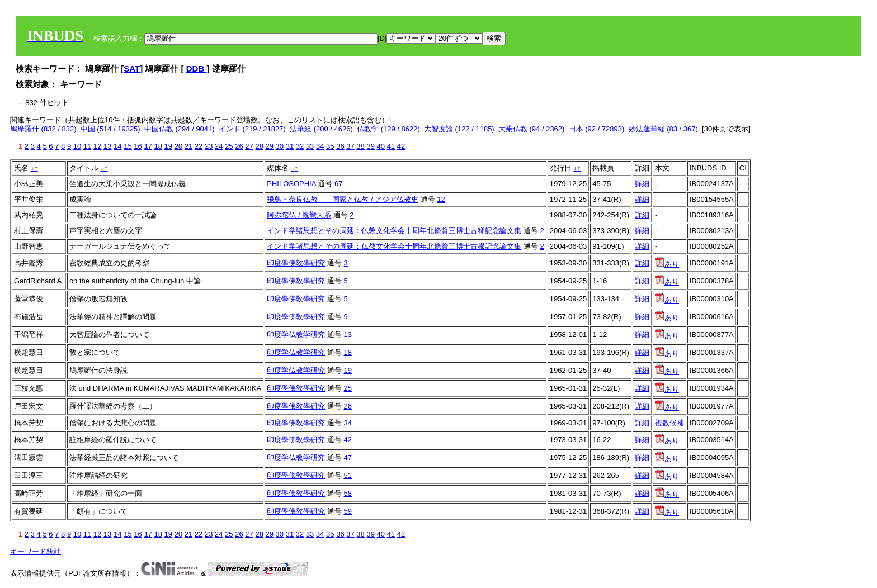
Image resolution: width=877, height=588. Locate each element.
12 (97, 146)
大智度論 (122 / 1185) (459, 129)
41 (391, 146)
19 (168, 146)
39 (370, 146)
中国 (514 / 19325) (110, 129)
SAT (132, 68)
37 (350, 146)
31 (290, 146)
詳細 (642, 184)
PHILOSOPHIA (291, 184)
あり (667, 264)
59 (348, 511)
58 (348, 493)
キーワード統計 (36, 551)
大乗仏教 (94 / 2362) (532, 129)
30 (280, 146)
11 (87, 146)
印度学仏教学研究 (296, 335)
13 (107, 146)
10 (77, 146)
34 (320, 146)
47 (348, 457)
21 (188, 146)
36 (340, 146)
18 (158, 146)
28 (259, 146)
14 (117, 146)
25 (229, 146)
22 (199, 146)
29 (270, 146)
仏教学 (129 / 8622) (388, 129)
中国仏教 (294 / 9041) (180, 129)
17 (148, 146)
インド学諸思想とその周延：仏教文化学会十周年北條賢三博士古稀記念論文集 (394, 231)
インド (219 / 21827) (252, 129)
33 (310, 146)
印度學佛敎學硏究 (296, 263)
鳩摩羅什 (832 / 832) (43, 129)
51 (348, 475)
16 (138, 146)
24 (219, 146)
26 (239, 146)
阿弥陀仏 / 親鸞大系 (299, 215)
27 (249, 146)
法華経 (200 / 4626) (321, 129)
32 (300, 146)
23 (209, 146)
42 (401, 146)
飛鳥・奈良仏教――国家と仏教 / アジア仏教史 (343, 199)
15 (128, 146)
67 (338, 184)
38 (360, 146)
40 (381, 146)
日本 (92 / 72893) (597, 129)
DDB (197, 68)
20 (178, 146)
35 (330, 146)
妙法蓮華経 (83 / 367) (663, 129)
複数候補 (669, 423)
